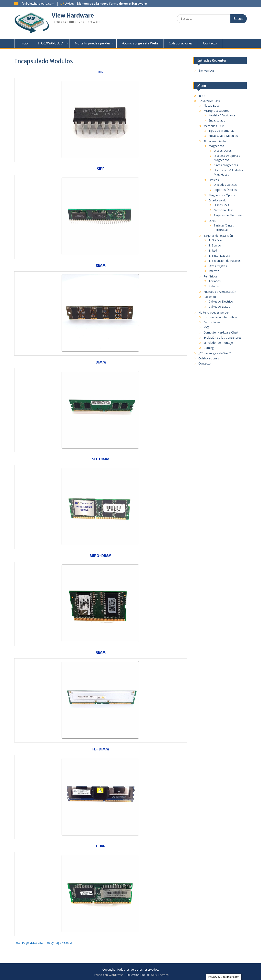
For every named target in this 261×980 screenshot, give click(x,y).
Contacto (210, 43)
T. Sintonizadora (219, 256)
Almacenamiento (215, 141)
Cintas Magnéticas (226, 165)
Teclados (215, 281)
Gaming (209, 348)
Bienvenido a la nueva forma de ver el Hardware (112, 4)
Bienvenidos (206, 70)
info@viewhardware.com (36, 4)
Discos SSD (221, 205)
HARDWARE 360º (51, 43)
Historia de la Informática (220, 317)
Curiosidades (212, 322)
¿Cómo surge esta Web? (140, 43)
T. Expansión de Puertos (225, 261)
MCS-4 (208, 327)
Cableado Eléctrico (221, 301)
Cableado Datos (219, 307)
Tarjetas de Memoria (228, 215)
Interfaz (214, 271)
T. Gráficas (216, 240)
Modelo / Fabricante (222, 115)
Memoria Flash (224, 210)
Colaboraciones (181, 43)
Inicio (24, 43)
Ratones (214, 286)
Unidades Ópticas (225, 185)
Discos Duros (223, 151)
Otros (212, 221)
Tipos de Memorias (221, 131)
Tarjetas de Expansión (218, 236)
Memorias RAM (214, 126)
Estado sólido (218, 200)
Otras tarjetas (218, 266)
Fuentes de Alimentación (220, 292)
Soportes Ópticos (225, 190)
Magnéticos (216, 146)
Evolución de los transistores (222, 338)
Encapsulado (217, 120)
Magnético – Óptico (222, 195)
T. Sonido (215, 245)
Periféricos (211, 276)
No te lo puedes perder (93, 43)
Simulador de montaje (218, 343)
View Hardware (73, 15)
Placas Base (212, 106)
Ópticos (214, 180)
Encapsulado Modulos (223, 136)
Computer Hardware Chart (221, 332)
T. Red (213, 250)
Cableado (210, 297)
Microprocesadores (216, 111)
